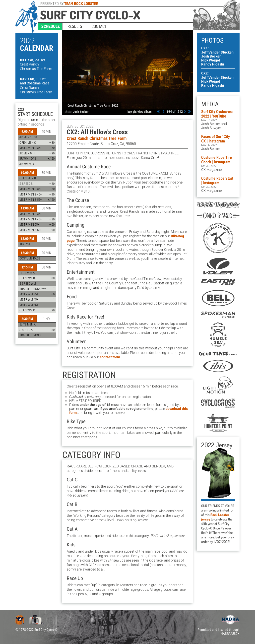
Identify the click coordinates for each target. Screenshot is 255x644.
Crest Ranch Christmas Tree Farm (97, 138)
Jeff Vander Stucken (217, 52)
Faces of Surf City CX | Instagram (216, 139)
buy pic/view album (140, 112)
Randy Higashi (213, 64)
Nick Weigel (211, 60)
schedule (51, 26)
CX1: (32, 60)
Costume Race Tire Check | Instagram (217, 160)
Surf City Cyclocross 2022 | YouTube (217, 114)
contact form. (110, 357)
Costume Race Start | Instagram (217, 181)
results (75, 26)
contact (99, 26)
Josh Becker (81, 112)
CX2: (33, 79)
